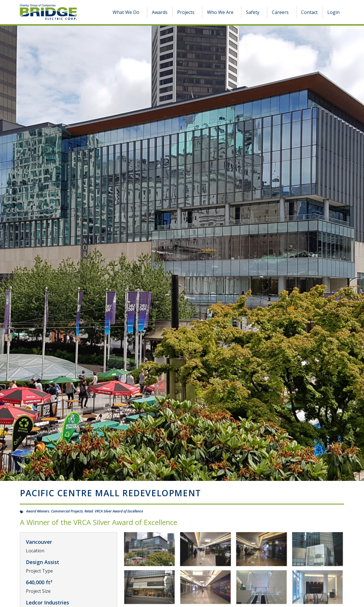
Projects (187, 12)
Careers (282, 12)
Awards (160, 12)
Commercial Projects (67, 511)
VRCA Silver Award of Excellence (119, 511)
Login (333, 12)
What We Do (127, 12)
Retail (89, 511)
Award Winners (38, 511)
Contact (309, 12)
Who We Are (222, 12)
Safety (254, 12)
